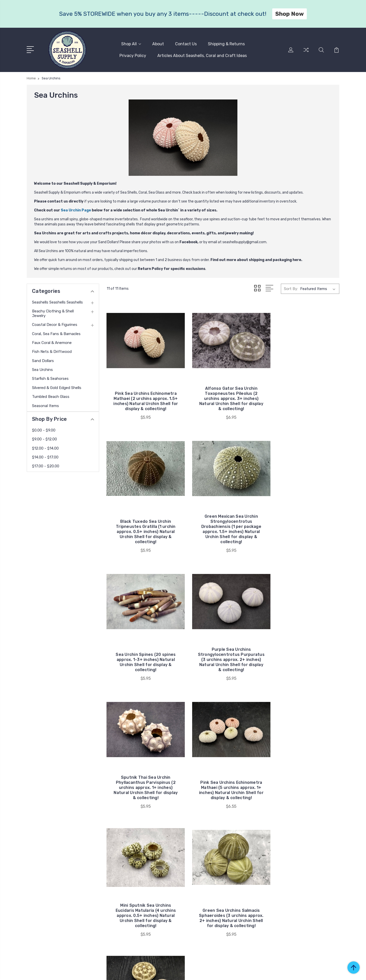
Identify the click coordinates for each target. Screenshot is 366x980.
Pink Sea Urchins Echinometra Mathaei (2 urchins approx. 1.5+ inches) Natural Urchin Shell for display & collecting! (143, 392)
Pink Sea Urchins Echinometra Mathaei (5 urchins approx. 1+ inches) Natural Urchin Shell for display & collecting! (223, 641)
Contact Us (186, 44)
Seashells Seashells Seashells (57, 302)
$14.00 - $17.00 (45, 457)
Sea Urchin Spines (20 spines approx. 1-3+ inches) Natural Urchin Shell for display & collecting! (223, 522)
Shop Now (289, 14)
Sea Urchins (42, 369)
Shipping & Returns (226, 44)
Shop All (131, 44)
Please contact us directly (59, 201)
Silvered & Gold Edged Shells (57, 387)
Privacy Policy (133, 55)
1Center (333, 971)
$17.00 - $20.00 (46, 466)
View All (292, 903)
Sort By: (291, 288)
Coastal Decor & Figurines (55, 324)
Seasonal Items (45, 405)
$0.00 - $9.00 (44, 430)
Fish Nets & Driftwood (52, 351)
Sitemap (128, 971)
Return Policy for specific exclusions (172, 268)
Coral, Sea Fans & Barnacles (56, 333)
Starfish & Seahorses (50, 378)
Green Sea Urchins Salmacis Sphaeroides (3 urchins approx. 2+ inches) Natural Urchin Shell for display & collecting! (143, 763)
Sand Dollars (43, 360)
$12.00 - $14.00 (45, 448)
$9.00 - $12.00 (44, 439)
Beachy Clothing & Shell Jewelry (53, 313)
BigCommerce (104, 971)
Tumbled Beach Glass (51, 396)
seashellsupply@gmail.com (244, 242)
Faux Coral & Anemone (52, 342)
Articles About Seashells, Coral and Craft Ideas (202, 55)
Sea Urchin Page (76, 210)
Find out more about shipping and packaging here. (256, 259)
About (158, 44)
